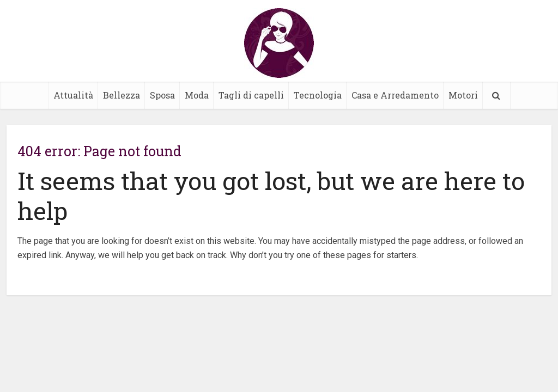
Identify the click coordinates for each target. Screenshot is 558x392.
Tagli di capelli (251, 95)
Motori (463, 95)
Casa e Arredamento (395, 95)
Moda (197, 95)
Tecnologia (318, 95)
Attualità (73, 95)
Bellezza (122, 95)
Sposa (162, 95)
